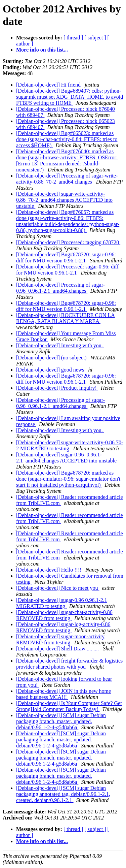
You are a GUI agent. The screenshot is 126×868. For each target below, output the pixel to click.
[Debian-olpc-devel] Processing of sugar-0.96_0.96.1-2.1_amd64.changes (60, 288)
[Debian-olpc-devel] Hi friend (49, 85)
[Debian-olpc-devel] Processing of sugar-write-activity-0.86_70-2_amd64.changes (67, 179)
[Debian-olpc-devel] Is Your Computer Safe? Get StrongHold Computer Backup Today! (69, 706)
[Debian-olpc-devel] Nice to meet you (58, 588)
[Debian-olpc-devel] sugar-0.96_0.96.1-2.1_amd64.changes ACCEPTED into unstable (67, 458)
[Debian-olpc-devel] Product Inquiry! (57, 388)
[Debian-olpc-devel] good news (51, 370)
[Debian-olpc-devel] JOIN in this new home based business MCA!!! (64, 694)
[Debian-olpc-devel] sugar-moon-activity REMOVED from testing (60, 639)
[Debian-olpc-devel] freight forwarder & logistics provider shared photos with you (69, 664)
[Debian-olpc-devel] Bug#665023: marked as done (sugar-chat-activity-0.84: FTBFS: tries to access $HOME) (67, 139)
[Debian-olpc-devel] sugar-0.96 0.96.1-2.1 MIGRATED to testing (62, 603)
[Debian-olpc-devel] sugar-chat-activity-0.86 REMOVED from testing (64, 615)
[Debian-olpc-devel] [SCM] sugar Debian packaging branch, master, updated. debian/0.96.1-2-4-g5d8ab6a (61, 721)
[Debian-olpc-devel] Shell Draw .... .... (58, 649)
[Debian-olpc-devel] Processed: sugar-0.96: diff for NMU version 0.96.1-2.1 (67, 270)
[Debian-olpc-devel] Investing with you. (60, 345)
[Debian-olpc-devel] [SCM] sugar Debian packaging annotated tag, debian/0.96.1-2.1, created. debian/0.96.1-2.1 (63, 794)
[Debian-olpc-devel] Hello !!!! (50, 570)
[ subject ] (95, 38)
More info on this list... (42, 50)
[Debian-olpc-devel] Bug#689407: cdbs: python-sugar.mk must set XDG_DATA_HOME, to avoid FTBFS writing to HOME (70, 97)
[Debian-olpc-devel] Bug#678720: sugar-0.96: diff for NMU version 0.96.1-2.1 (66, 258)
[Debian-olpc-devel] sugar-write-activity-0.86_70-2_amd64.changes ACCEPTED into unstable (64, 200)
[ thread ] (73, 38)
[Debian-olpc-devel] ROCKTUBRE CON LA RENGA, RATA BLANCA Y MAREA (66, 318)
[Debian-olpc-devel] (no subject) (52, 358)
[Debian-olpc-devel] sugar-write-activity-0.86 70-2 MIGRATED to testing (70, 445)
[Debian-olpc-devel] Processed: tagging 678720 (68, 242)
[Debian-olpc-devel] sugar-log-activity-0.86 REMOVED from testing (63, 627)
